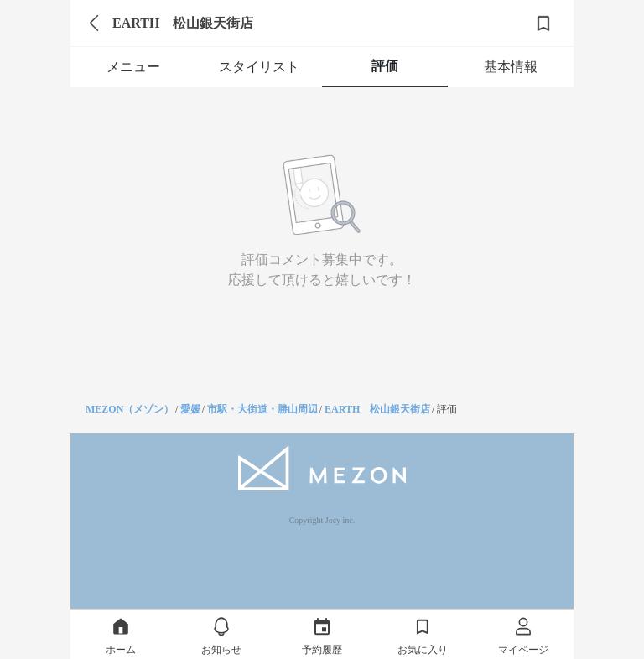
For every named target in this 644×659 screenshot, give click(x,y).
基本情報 (511, 67)
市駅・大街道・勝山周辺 (262, 409)
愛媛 (190, 409)
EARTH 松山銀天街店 (377, 409)
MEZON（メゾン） (130, 409)
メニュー (133, 67)
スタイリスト (259, 67)
